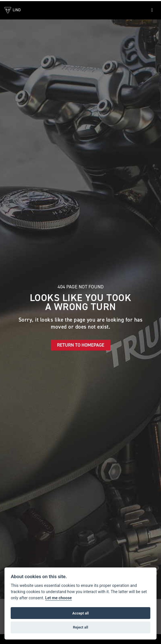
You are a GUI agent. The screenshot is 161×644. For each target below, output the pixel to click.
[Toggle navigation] (152, 10)
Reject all (80, 627)
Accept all (80, 613)
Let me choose (59, 598)
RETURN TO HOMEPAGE (81, 345)
